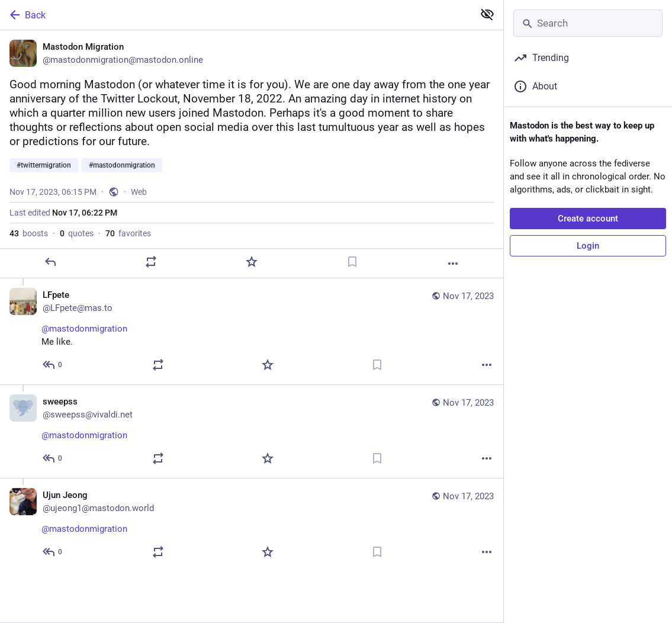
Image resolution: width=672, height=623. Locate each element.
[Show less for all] (487, 14)
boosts (29, 233)
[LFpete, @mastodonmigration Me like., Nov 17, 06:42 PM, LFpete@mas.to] (252, 331)
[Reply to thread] (53, 365)
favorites (128, 233)
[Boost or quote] (151, 262)
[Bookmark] (352, 262)
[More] (453, 264)
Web (139, 192)
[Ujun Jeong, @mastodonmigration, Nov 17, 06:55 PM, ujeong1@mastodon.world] (252, 525)
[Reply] (50, 262)
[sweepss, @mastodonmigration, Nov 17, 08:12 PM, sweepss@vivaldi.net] (252, 431)
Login (588, 246)
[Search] (588, 23)
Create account (588, 219)
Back (27, 15)
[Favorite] (252, 262)
